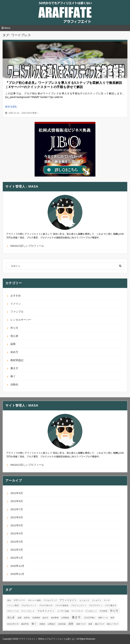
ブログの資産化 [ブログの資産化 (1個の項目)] (62, 605)
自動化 (14, 384)
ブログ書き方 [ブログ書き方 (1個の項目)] (111, 605)
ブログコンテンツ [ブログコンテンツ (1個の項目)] (79, 605)
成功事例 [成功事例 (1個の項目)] (55, 618)
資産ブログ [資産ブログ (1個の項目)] (81, 624)
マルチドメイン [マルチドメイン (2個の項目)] (46, 611)
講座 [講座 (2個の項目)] (71, 624)
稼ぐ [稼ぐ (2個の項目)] (34, 624)
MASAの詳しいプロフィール (27, 246)
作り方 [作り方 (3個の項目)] (114, 611)
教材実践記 (17, 360)
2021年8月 (17, 501)
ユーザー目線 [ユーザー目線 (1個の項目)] (63, 611)
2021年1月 (17, 558)
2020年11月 (17, 574)
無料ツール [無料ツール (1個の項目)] (103, 618)
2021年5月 (17, 525)
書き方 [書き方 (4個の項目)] (76, 617)
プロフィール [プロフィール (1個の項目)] (13, 611)
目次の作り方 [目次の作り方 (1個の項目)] (13, 624)
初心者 (14, 336)
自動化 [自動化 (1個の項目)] (42, 624)
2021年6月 (17, 517)
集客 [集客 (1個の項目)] (90, 624)
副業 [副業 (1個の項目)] (20, 618)
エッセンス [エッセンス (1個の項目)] (84, 600)
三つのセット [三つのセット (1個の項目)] (91, 611)
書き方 (14, 368)
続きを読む (11, 107)
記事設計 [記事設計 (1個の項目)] (52, 624)
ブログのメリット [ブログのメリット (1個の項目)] (29, 605)
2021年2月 (17, 550)
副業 (13, 344)
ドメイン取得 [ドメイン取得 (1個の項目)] (13, 605)
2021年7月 (17, 509)
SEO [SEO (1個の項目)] (9, 600)
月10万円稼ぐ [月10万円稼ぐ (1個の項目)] (90, 618)
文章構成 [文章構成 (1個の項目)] (65, 618)
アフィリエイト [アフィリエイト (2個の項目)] (68, 600)
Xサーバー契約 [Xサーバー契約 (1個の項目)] (34, 600)
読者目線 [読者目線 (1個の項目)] (62, 624)
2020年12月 (17, 566)
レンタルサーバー (21, 320)
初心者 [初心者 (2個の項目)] (11, 618)
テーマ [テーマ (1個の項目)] (107, 600)
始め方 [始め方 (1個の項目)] (45, 618)
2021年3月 (17, 542)
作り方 (14, 328)
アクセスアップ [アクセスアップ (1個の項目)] (50, 600)
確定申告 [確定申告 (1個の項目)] (25, 624)
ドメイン (16, 304)
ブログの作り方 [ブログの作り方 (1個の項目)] (46, 605)
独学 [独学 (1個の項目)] (112, 618)
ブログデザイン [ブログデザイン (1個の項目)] (96, 605)
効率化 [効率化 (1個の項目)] (27, 618)
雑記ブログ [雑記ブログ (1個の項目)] (100, 624)
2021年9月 (17, 493)
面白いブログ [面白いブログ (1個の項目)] (113, 624)
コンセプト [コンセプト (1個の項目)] (97, 600)
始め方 (14, 352)
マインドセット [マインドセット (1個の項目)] (28, 611)
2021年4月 (17, 533)
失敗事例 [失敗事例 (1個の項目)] (36, 618)
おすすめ (16, 296)
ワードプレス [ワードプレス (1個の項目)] (77, 611)
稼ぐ (13, 376)
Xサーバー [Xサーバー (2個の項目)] (20, 600)
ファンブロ (17, 312)
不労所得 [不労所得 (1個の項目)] (103, 611)
